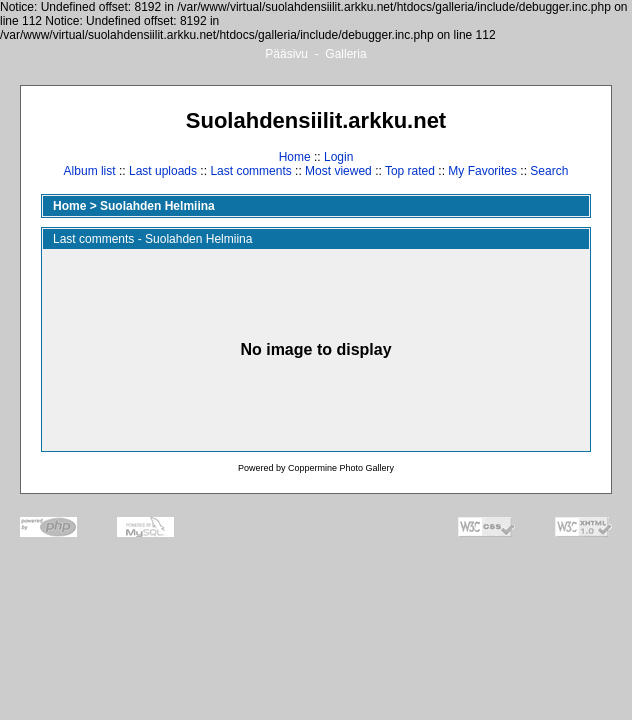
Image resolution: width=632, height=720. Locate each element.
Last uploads (163, 171)
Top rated (410, 171)
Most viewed (338, 171)
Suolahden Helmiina (157, 206)
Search (549, 171)
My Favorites (482, 171)
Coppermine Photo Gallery (341, 468)
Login (338, 157)
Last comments (250, 171)
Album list (90, 171)
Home (295, 157)
